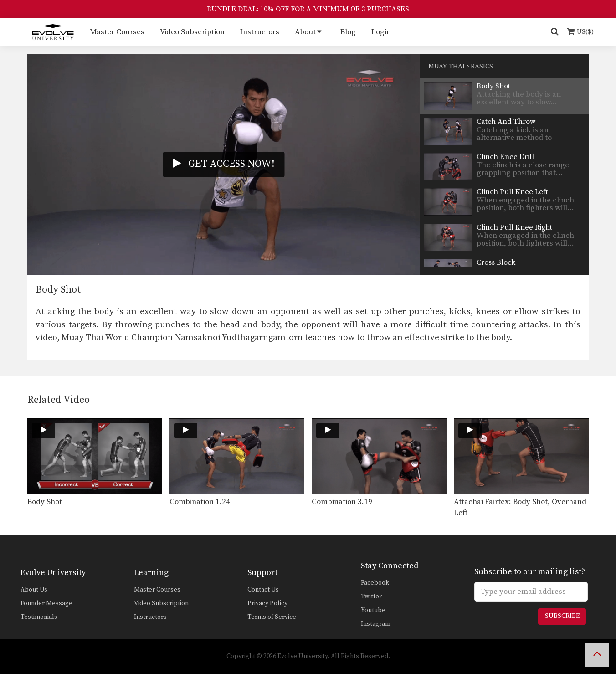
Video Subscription (192, 32)
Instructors (260, 32)
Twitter (371, 597)
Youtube (373, 610)
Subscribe (562, 616)
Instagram (376, 624)
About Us (34, 590)
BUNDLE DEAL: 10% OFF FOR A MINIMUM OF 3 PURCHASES (308, 9)
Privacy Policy (267, 603)
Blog (348, 32)
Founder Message (46, 603)
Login (381, 32)
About (305, 32)
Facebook (375, 583)
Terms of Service (272, 617)
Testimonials (39, 617)
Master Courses (117, 32)
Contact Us (263, 590)
